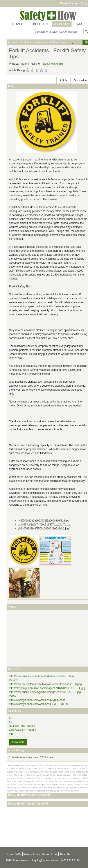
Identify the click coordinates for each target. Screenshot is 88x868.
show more (18, 742)
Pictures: (14, 680)
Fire (11, 734)
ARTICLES (62, 24)
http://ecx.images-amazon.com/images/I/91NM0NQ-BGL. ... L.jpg (47, 688)
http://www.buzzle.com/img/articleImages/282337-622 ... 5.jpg (45, 692)
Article (64, 80)
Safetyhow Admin (53, 64)
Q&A (79, 24)
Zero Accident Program (22, 730)
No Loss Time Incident (22, 726)
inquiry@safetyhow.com (46, 861)
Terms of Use (50, 854)
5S (11, 718)
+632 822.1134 (71, 861)
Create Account (70, 3)
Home (9, 854)
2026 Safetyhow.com (18, 861)
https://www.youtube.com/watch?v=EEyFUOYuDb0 (39, 704)
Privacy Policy (32, 854)
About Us (65, 854)
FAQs (18, 854)
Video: (13, 696)
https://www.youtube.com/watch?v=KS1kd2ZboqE (38, 700)
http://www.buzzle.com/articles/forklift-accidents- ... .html (42, 676)
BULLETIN (40, 24)
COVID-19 (19, 24)
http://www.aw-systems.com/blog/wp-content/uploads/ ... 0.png (45, 684)
